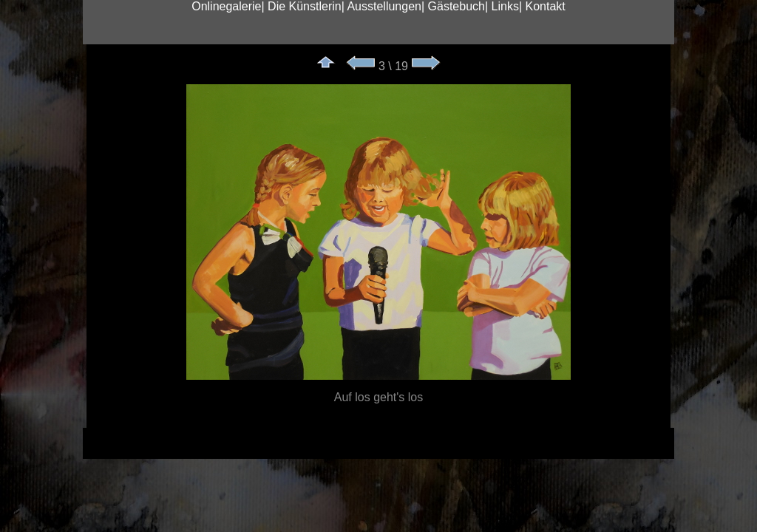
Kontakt (546, 6)
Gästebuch (456, 6)
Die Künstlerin (305, 6)
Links (505, 6)
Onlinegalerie (226, 6)
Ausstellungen (384, 6)
